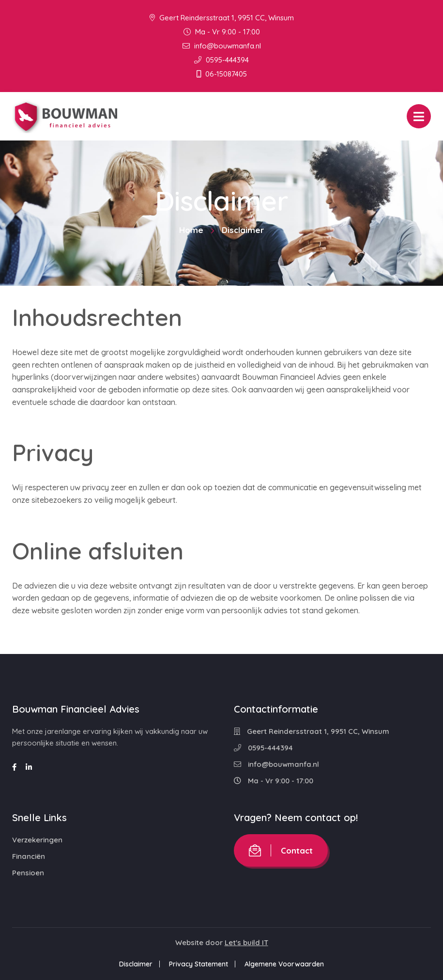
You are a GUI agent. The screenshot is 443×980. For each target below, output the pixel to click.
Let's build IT (246, 942)
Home (191, 230)
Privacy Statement (199, 964)
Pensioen (28, 873)
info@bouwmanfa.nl (222, 46)
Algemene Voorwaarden (284, 964)
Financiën (29, 856)
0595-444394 (221, 60)
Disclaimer (136, 964)
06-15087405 (222, 74)
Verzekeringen (37, 840)
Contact (281, 850)
